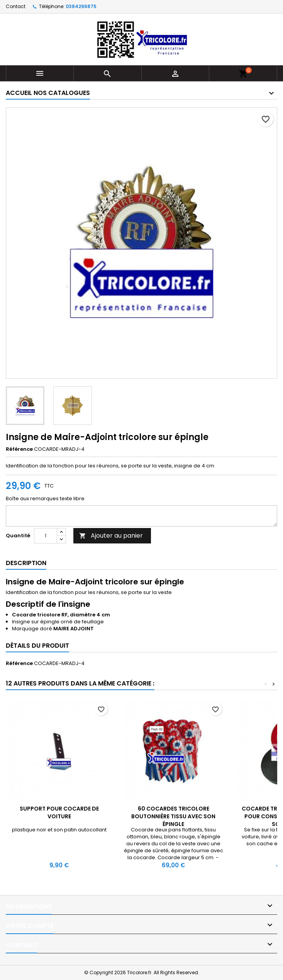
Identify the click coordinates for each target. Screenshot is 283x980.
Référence (19, 449)
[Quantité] (46, 536)
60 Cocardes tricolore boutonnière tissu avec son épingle (173, 816)
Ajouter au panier (111, 536)
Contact (16, 6)
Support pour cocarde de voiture (59, 812)
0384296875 (81, 6)
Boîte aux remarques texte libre (45, 499)
